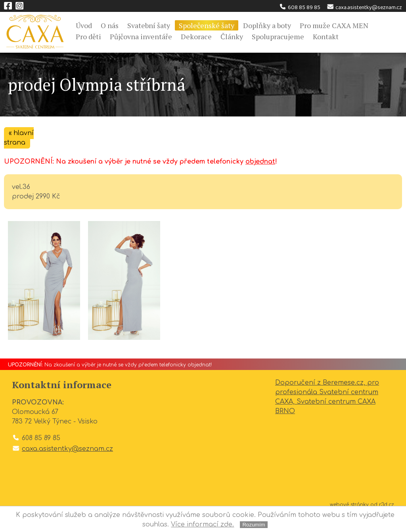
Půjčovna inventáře (141, 36)
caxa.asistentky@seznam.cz (364, 8)
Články (232, 36)
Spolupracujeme (278, 36)
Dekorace (196, 36)
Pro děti (88, 36)
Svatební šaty (149, 25)
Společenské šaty (207, 25)
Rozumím (254, 525)
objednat (260, 162)
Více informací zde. (202, 524)
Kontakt (326, 36)
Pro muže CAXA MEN (334, 25)
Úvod (84, 25)
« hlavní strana (19, 138)
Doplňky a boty (267, 25)
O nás (110, 25)
